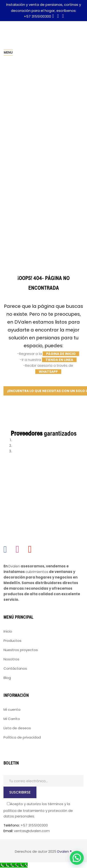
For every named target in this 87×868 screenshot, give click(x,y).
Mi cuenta (12, 709)
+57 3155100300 (37, 16)
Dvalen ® (64, 851)
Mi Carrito (12, 719)
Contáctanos (15, 668)
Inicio (8, 631)
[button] (77, 858)
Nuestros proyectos (21, 650)
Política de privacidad (22, 737)
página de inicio (61, 354)
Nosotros (11, 659)
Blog (7, 678)
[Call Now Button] (14, 865)
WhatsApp (48, 372)
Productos (12, 641)
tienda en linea (59, 360)
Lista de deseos (17, 728)
